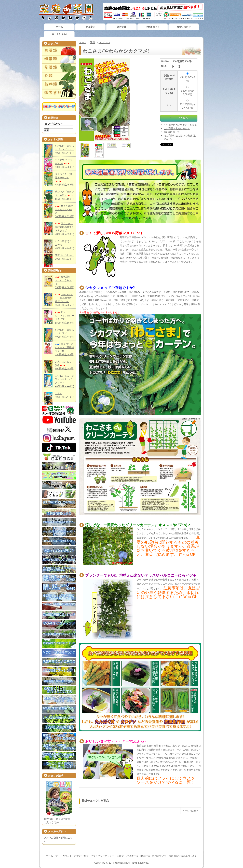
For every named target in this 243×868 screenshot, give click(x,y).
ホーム (59, 27)
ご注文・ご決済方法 (127, 856)
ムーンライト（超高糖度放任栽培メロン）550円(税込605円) (65, 300)
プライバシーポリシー (103, 856)
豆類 (92, 42)
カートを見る (59, 34)
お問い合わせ (184, 27)
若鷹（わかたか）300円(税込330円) (65, 257)
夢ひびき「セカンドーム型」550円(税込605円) (65, 195)
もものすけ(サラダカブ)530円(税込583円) (65, 163)
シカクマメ (104, 42)
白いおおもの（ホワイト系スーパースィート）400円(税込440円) (65, 381)
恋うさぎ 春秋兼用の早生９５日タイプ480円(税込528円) (65, 229)
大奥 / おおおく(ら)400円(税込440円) (65, 365)
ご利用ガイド (153, 27)
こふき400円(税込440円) (65, 395)
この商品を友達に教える (177, 128)
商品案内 (90, 27)
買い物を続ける (172, 132)
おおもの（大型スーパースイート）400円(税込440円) (65, 149)
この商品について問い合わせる (180, 125)
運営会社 (122, 27)
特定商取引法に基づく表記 (183, 856)
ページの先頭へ (191, 811)
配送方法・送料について (153, 856)
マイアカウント (64, 856)
